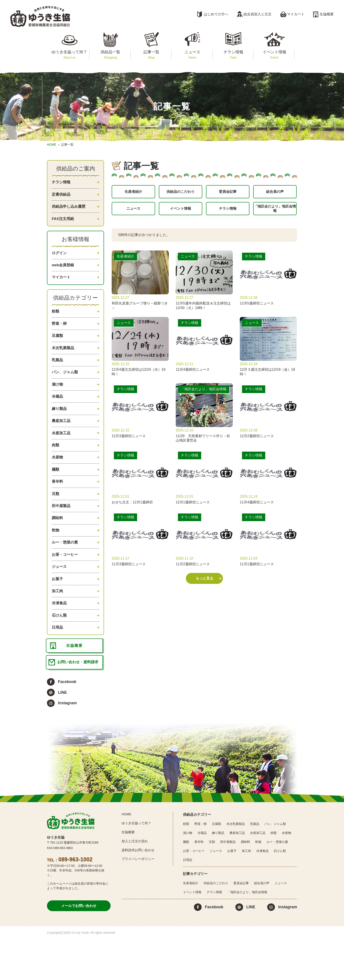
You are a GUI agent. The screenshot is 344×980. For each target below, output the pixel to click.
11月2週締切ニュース (193, 569)
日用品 (58, 664)
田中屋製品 (62, 531)
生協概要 (327, 14)
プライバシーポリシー (139, 900)
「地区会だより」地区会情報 (275, 212)
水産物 (58, 479)
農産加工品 (62, 439)
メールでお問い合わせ (79, 947)
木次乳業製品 (64, 359)
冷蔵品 (58, 412)
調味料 (58, 545)
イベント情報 (274, 55)
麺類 (56, 492)
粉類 (56, 320)
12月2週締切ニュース (257, 441)
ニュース (192, 55)
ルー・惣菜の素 (66, 571)
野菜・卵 (60, 333)
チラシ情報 (233, 55)
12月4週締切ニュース (193, 374)
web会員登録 (64, 271)
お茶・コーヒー (66, 585)
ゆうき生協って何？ (69, 55)
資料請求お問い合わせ (139, 891)
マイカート (296, 14)
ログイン (60, 258)
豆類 (56, 518)
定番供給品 (62, 196)
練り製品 (60, 426)
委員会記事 (228, 193)
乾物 (56, 558)
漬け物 (58, 399)
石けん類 (60, 651)
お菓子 (58, 611)
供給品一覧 (110, 55)
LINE (62, 733)
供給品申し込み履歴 (70, 209)
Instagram (67, 744)
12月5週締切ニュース (257, 308)
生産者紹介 (133, 193)
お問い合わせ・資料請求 (79, 703)
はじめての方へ (216, 14)
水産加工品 (62, 452)
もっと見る (204, 583)
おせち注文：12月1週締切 (132, 507)
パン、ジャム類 (66, 386)
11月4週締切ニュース (257, 507)
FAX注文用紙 (64, 222)
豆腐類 (58, 346)
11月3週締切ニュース (129, 569)
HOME (52, 145)
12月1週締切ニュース (193, 507)
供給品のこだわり (181, 193)
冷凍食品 (60, 637)
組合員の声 (275, 193)
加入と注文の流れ (136, 882)
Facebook (67, 723)
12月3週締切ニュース (129, 441)
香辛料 (58, 505)
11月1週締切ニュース (257, 569)
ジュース (60, 598)
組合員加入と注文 (258, 14)
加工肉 (58, 624)
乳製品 (58, 372)
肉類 (56, 465)
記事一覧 (151, 55)
